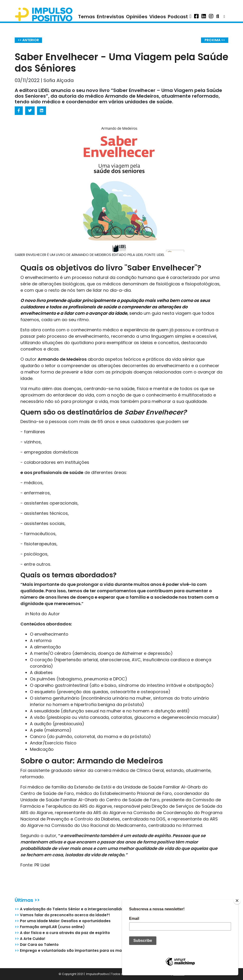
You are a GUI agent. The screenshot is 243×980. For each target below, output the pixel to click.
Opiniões (137, 17)
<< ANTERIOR (28, 40)
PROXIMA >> (215, 40)
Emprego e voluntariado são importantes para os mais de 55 (75, 950)
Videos (158, 17)
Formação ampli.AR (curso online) (50, 927)
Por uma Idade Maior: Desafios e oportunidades (63, 921)
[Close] (237, 901)
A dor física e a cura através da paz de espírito (62, 933)
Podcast (178, 17)
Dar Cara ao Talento (37, 945)
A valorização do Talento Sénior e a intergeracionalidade (72, 909)
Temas (86, 17)
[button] (190, 17)
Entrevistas (110, 17)
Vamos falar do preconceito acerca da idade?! (62, 915)
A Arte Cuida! (30, 939)
